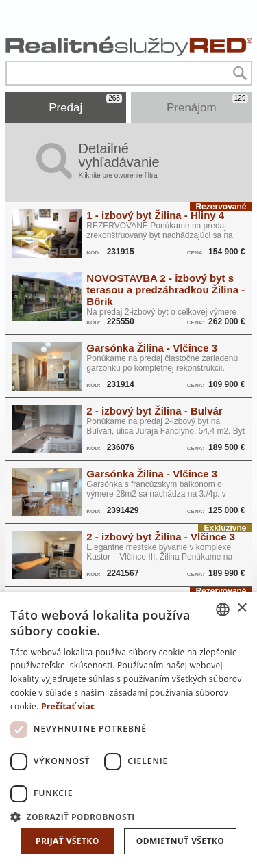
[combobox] (223, 609)
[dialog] (128, 730)
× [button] (242, 608)
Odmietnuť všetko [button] (180, 841)
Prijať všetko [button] (68, 841)
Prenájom (207, 104)
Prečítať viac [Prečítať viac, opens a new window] (68, 706)
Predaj (85, 104)
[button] (128, 816)
